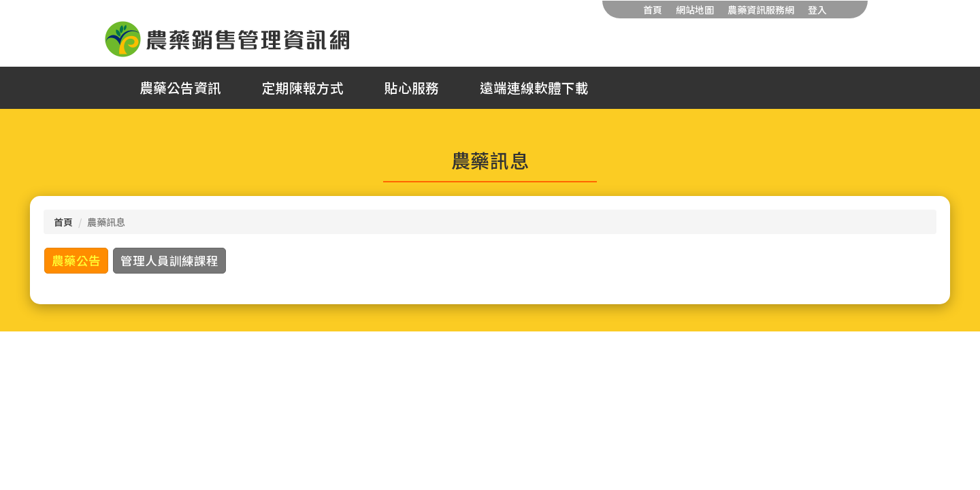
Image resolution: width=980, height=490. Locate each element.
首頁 (653, 10)
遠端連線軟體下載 (534, 88)
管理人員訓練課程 (169, 260)
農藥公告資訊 (180, 88)
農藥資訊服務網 (761, 10)
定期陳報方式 (303, 88)
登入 (817, 10)
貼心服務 (412, 88)
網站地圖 (695, 10)
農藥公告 (76, 260)
